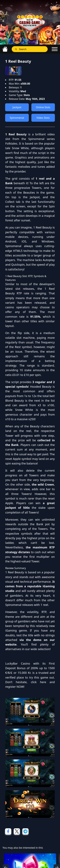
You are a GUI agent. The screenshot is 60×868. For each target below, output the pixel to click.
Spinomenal (17, 118)
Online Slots (43, 107)
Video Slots (43, 118)
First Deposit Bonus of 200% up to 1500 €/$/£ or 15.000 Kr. (30, 668)
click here (39, 682)
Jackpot (17, 107)
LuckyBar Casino (18, 663)
